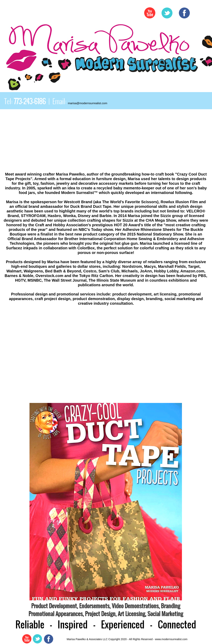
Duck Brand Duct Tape (91, 206)
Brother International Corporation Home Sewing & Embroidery (121, 239)
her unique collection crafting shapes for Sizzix (90, 220)
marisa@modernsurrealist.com (87, 103)
